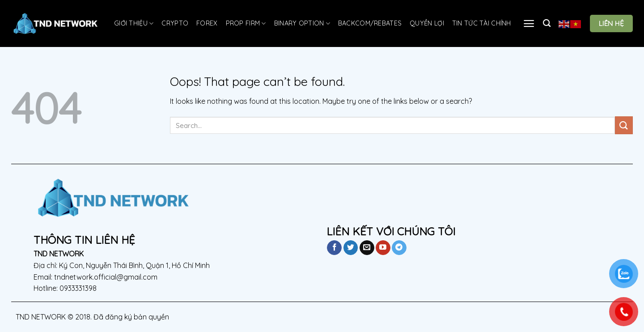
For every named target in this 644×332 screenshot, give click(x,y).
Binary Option (302, 23)
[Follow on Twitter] (351, 248)
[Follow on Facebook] (334, 248)
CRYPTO (175, 23)
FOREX (207, 23)
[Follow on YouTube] (383, 248)
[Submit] (624, 125)
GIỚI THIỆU (134, 23)
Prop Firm (246, 23)
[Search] (547, 23)
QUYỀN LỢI (427, 23)
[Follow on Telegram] (399, 248)
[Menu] (529, 23)
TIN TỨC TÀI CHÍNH (482, 23)
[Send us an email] (367, 248)
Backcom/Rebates (370, 23)
